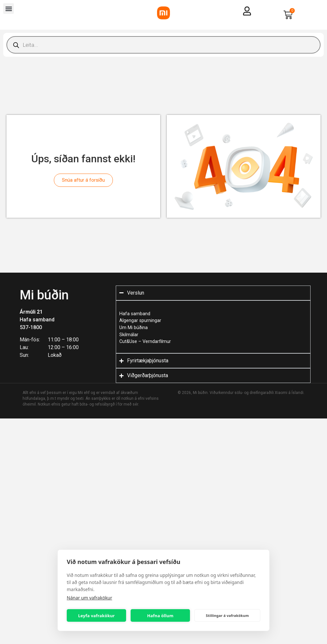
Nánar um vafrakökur (89, 598)
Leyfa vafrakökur (96, 616)
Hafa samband (37, 320)
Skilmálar (129, 335)
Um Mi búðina (134, 328)
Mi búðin (44, 295)
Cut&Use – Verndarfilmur (145, 342)
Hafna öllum (160, 616)
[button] (9, 9)
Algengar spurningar (140, 321)
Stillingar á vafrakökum (227, 615)
